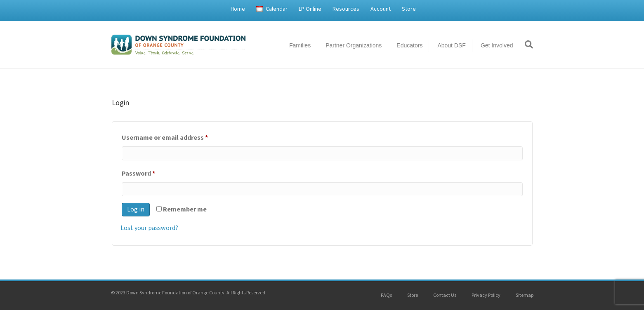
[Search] (526, 45)
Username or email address (178, 137)
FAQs (386, 295)
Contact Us (445, 295)
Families (300, 45)
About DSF (451, 45)
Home (238, 9)
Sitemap (525, 295)
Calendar (277, 9)
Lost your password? (149, 228)
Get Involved (497, 45)
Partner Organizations (354, 45)
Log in (136, 209)
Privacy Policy (486, 295)
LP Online (310, 9)
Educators (409, 45)
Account (381, 9)
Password (152, 173)
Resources (346, 9)
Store (409, 9)
